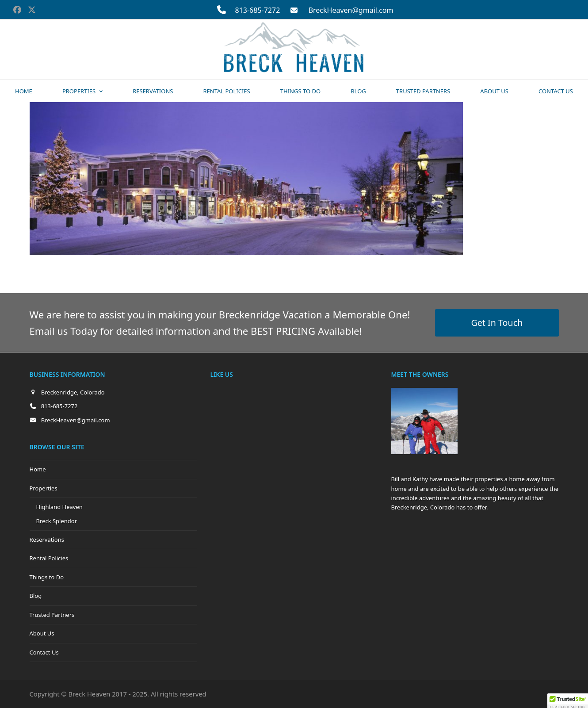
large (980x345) (154, 269)
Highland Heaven (59, 507)
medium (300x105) (218, 269)
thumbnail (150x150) (291, 269)
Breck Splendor (57, 521)
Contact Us (44, 652)
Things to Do (47, 577)
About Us (42, 633)
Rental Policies (49, 558)
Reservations (47, 540)
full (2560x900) (96, 269)
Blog (36, 596)
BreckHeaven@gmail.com (351, 10)
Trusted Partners (52, 615)
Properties (44, 488)
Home (38, 469)
